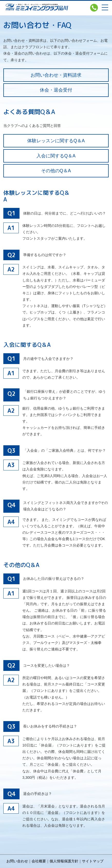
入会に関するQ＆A (56, 156)
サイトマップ (93, 861)
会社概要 (39, 861)
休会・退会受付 (56, 90)
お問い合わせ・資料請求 (56, 75)
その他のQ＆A (56, 171)
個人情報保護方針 (64, 861)
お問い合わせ (17, 861)
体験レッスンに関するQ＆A (56, 141)
